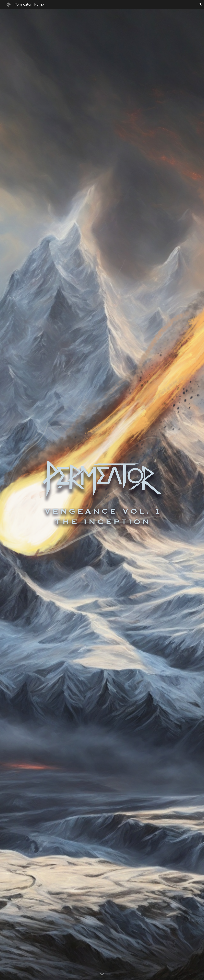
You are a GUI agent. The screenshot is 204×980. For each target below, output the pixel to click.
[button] (200, 4)
